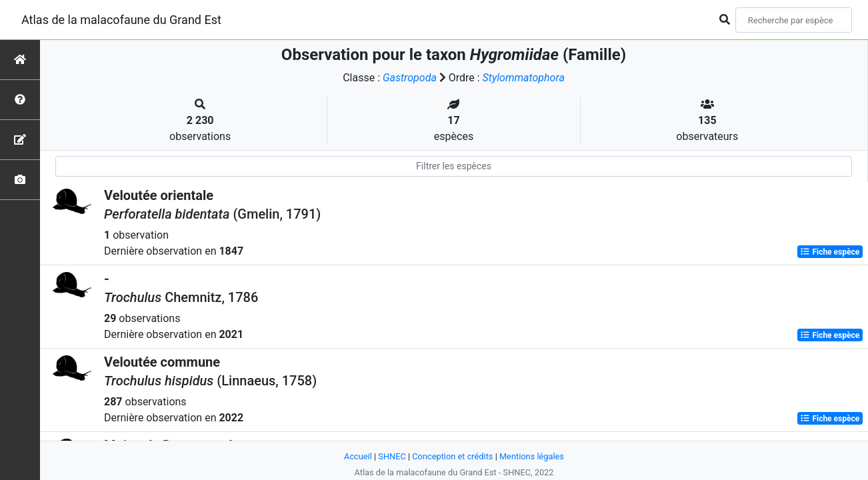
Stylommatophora (524, 78)
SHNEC (392, 456)
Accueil (358, 456)
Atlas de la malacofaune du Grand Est (121, 20)
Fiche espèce (830, 252)
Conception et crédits (452, 456)
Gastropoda (410, 78)
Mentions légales (532, 456)
